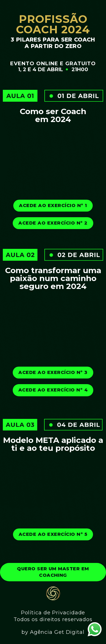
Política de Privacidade (53, 613)
